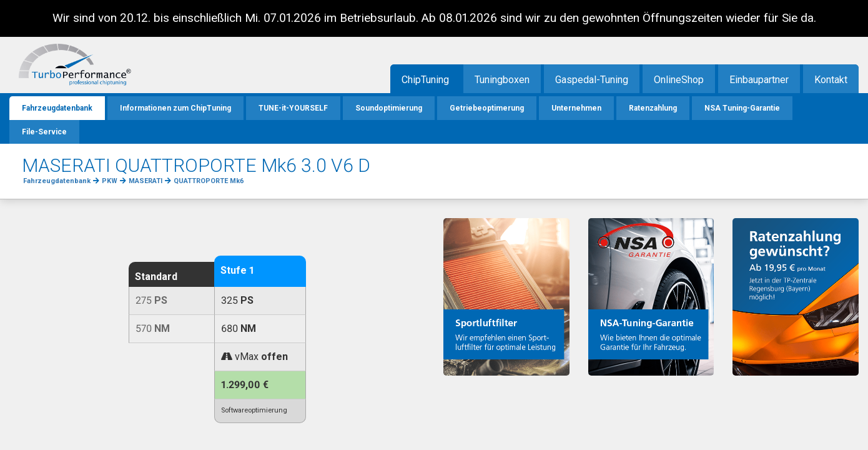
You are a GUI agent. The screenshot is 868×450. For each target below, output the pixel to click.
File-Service (44, 132)
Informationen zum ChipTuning (175, 108)
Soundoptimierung (389, 108)
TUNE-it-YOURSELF (293, 108)
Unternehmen (576, 108)
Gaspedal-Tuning (592, 80)
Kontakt (831, 80)
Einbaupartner (759, 80)
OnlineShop (679, 80)
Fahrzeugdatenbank (57, 108)
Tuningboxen (502, 80)
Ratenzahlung (653, 108)
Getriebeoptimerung (487, 108)
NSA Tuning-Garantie (742, 108)
